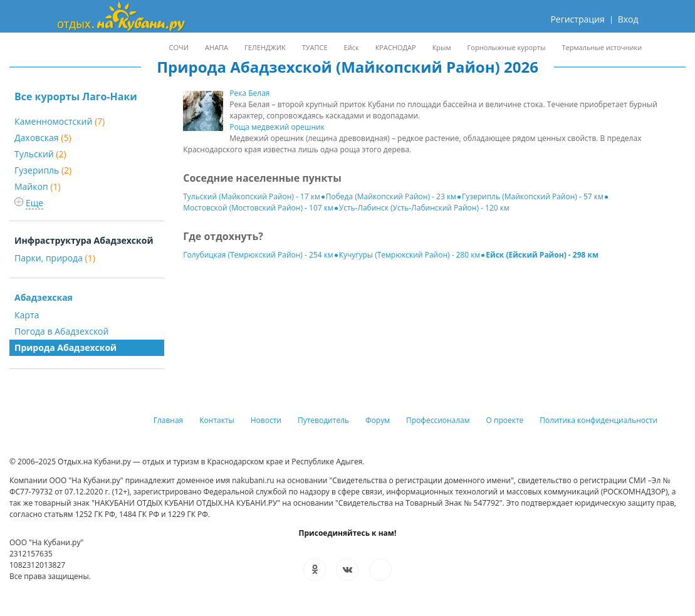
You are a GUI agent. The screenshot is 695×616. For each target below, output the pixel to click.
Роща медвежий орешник (277, 127)
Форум (378, 420)
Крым (442, 47)
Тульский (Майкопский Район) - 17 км (252, 196)
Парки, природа (55, 258)
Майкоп (38, 186)
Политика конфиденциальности (598, 420)
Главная (169, 420)
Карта (27, 315)
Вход (628, 19)
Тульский (40, 154)
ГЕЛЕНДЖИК (265, 47)
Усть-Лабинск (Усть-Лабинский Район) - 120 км (424, 208)
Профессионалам (438, 420)
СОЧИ (179, 47)
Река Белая (249, 93)
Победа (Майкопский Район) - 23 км (391, 196)
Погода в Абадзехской (61, 331)
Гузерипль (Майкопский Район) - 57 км (533, 196)
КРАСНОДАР (396, 47)
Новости (266, 420)
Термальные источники (602, 47)
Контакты (217, 420)
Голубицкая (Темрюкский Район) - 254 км (258, 255)
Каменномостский (60, 121)
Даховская (43, 138)
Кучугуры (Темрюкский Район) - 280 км (410, 255)
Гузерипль (43, 170)
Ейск (352, 47)
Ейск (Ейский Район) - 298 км (542, 255)
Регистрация (577, 19)
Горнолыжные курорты (507, 47)
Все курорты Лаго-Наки (76, 97)
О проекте (505, 420)
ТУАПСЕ (315, 47)
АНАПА (217, 47)
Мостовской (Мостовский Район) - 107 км (258, 208)
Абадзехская (44, 297)
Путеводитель (323, 420)
